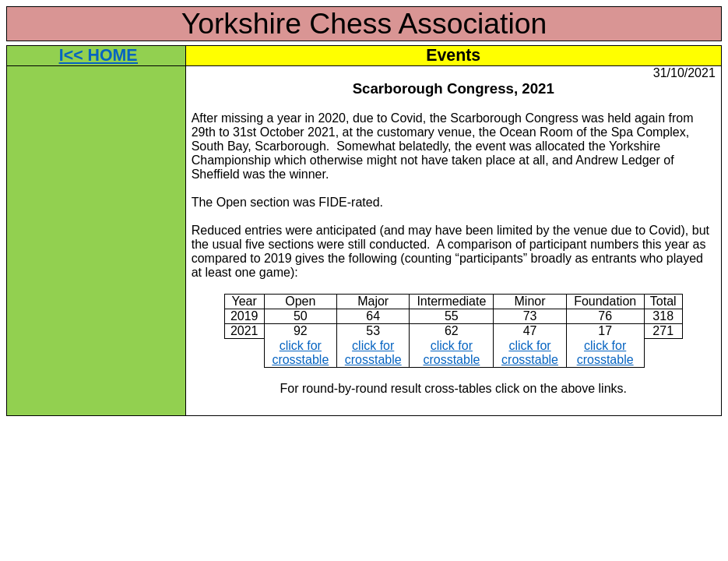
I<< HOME (98, 55)
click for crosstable (300, 353)
